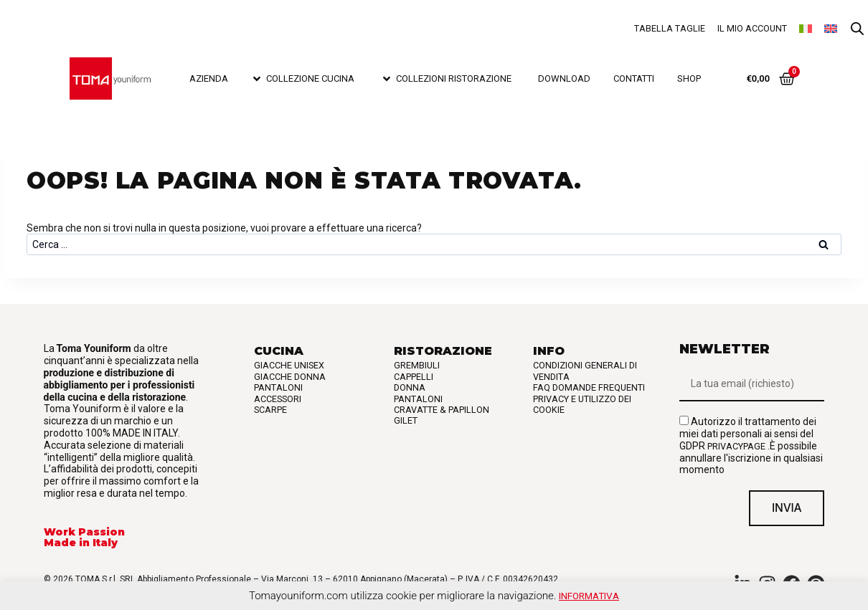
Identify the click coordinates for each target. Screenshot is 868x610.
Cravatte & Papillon (442, 410)
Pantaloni (278, 387)
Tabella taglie (670, 28)
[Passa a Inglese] (831, 29)
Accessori (278, 399)
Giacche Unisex (289, 365)
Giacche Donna (290, 377)
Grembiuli (417, 365)
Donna (410, 387)
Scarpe (270, 410)
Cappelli (414, 377)
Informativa (589, 596)
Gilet (406, 420)
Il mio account (752, 28)
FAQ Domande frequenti (589, 387)
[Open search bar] (857, 29)
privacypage (736, 446)
